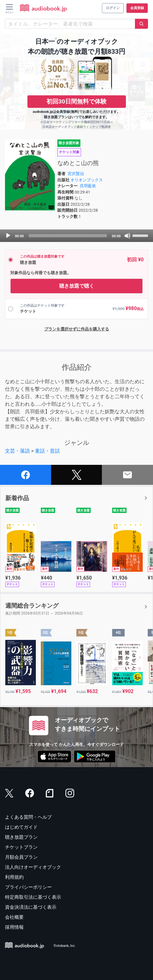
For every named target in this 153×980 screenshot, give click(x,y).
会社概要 (14, 917)
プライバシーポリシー (28, 887)
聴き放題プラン (21, 837)
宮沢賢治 (76, 174)
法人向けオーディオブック (33, 867)
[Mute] (127, 236)
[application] (76, 236)
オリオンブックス (87, 180)
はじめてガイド (21, 827)
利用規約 (14, 877)
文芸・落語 (17, 451)
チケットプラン (21, 847)
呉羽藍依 (88, 186)
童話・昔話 (47, 451)
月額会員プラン (21, 857)
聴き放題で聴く (77, 286)
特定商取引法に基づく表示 (33, 897)
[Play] (8, 236)
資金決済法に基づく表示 (31, 907)
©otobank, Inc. (65, 946)
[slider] (68, 236)
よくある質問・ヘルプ (28, 817)
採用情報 (14, 927)
